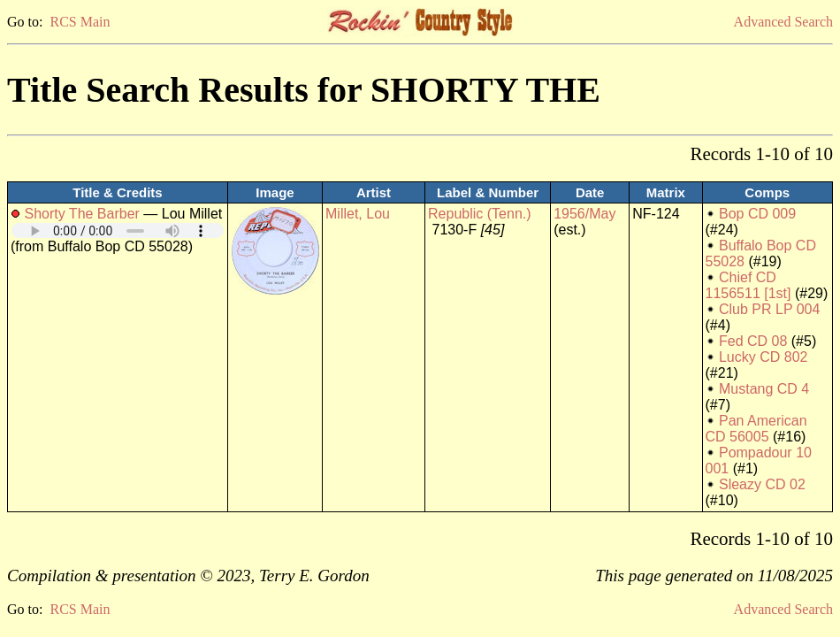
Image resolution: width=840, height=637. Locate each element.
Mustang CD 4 (764, 389)
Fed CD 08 (753, 341)
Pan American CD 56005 (756, 429)
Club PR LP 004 (769, 309)
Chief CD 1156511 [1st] (748, 285)
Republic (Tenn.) (480, 214)
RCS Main (80, 22)
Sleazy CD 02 (762, 484)
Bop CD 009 (757, 214)
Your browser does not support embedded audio (118, 230)
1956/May (584, 214)
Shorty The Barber (81, 214)
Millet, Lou (358, 214)
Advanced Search (783, 22)
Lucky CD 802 (764, 357)
